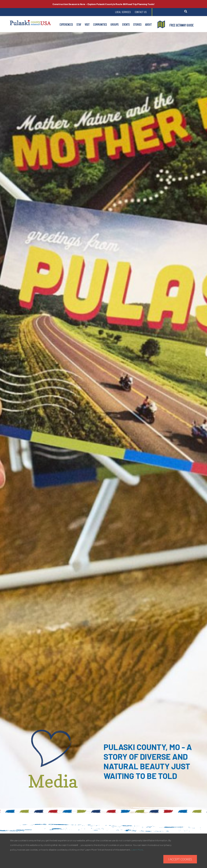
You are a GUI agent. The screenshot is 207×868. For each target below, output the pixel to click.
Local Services (123, 12)
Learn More (137, 850)
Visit (87, 24)
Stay (79, 24)
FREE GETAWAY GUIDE (181, 25)
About (148, 24)
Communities (100, 24)
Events (126, 24)
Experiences (66, 24)
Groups (114, 24)
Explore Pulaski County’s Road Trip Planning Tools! (103, 4)
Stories (137, 24)
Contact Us (141, 12)
